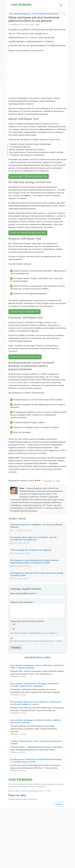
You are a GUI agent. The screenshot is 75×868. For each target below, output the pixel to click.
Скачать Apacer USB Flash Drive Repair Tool (29, 176)
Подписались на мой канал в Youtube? (27, 621)
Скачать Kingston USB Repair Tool (25, 312)
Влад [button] (37, 25)
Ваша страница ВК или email (23, 593)
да (14, 629)
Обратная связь (14, 791)
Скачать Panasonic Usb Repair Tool (25, 357)
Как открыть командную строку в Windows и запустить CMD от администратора (37, 666)
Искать (59, 804)
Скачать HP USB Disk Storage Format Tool (28, 233)
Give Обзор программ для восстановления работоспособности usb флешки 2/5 (37, 480)
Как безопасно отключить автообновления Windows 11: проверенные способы (36, 761)
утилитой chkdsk (16, 382)
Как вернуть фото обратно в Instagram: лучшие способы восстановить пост (33, 538)
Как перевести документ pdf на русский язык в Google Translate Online (37, 574)
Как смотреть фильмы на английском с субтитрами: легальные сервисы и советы (36, 703)
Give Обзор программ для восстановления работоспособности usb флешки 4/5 (41, 480)
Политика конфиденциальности (32, 791)
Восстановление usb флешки (45, 14)
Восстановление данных (20, 14)
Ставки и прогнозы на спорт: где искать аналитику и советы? (36, 742)
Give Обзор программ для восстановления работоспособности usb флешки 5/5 (43, 480)
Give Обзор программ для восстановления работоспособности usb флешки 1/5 (35, 480)
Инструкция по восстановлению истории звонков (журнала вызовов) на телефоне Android (35, 561)
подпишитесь (35, 633)
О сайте (48, 791)
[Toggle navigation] (61, 5)
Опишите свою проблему (22, 602)
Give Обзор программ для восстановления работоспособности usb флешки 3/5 (39, 480)
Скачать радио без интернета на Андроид (31, 550)
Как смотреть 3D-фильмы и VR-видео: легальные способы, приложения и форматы (34, 685)
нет (14, 624)
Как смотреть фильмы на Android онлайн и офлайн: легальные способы (36, 721)
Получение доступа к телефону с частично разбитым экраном (36, 526)
